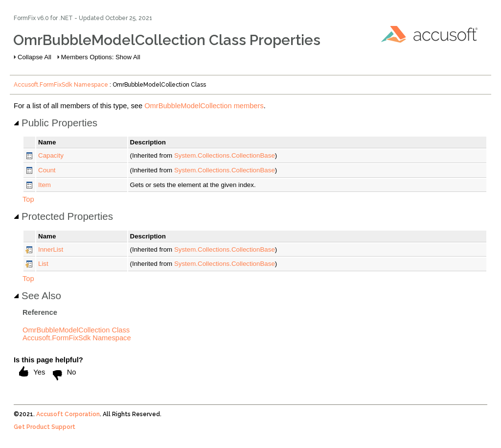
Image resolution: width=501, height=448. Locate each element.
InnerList (51, 249)
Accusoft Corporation (68, 414)
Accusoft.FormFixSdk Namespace (61, 85)
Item (45, 185)
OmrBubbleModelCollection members (204, 106)
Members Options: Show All (101, 57)
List (43, 264)
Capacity (51, 155)
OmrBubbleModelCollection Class (76, 330)
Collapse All (34, 57)
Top (28, 199)
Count (47, 170)
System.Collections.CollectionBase (225, 155)
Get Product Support (45, 427)
